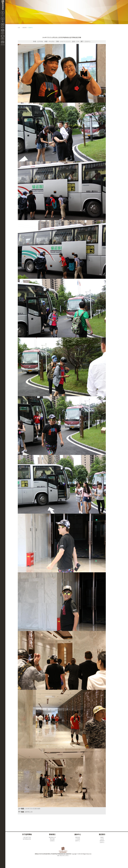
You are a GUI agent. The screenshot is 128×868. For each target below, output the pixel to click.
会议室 (102, 839)
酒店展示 (3, 27)
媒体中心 (78, 841)
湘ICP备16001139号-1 (63, 856)
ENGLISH (3, 45)
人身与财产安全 (27, 837)
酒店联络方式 (52, 837)
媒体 (3, 21)
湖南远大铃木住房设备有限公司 (3, 5)
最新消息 (78, 837)
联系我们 (3, 39)
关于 (3, 15)
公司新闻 (78, 839)
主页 (19, 28)
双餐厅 (102, 837)
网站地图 (52, 839)
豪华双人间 (29, 812)
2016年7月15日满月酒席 (33, 809)
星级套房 (102, 841)
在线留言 (3, 33)
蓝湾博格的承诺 (27, 839)
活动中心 (31, 28)
